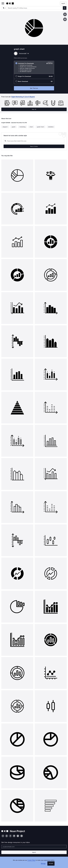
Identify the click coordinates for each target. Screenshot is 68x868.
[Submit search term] (65, 8)
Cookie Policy (31, 860)
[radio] (34, 67)
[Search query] (34, 141)
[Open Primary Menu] (3, 4)
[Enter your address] (34, 847)
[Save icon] (65, 14)
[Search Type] (4, 8)
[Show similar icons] (65, 19)
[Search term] (35, 8)
